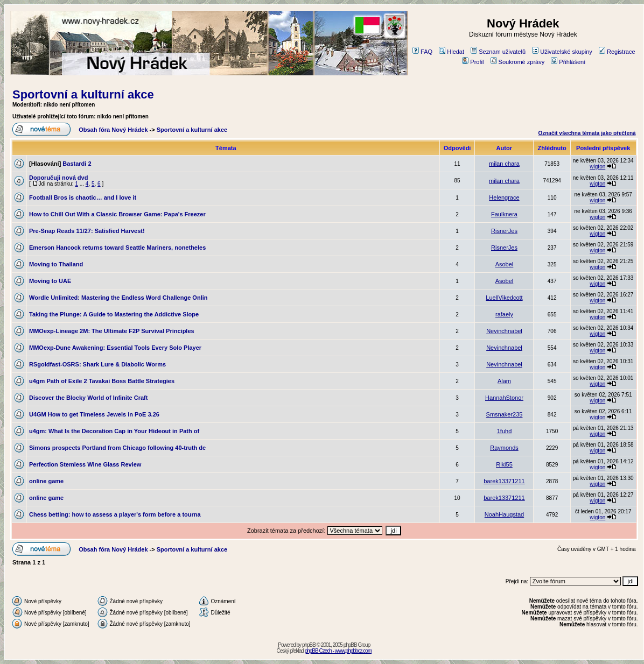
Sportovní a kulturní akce (83, 94)
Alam (504, 381)
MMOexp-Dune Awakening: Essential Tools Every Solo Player (115, 348)
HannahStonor (504, 398)
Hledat (451, 52)
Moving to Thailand (56, 264)
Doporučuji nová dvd (58, 178)
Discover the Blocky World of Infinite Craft (88, 398)
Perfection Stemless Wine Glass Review (85, 464)
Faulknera (504, 214)
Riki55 (504, 464)
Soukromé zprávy (518, 62)
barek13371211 (504, 481)
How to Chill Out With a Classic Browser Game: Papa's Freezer (117, 214)
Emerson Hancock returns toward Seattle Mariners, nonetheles (117, 248)
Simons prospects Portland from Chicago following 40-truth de (117, 448)
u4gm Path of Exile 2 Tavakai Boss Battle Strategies (102, 381)
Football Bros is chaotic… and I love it (83, 197)
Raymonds (504, 448)
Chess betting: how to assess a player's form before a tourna (115, 514)
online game (46, 481)
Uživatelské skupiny (562, 52)
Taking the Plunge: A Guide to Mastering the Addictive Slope (114, 314)
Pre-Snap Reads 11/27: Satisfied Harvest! (87, 231)
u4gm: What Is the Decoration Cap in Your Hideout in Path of (114, 431)
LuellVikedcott (504, 298)
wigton (597, 167)
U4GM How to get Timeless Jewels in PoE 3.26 (94, 414)
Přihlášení (568, 62)
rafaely (504, 314)
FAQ (422, 52)
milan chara (504, 164)
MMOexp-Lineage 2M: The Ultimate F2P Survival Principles (112, 331)
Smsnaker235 (505, 414)
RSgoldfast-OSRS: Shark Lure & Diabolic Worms (97, 364)
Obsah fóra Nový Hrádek (113, 130)
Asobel (505, 264)
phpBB (309, 645)
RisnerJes (504, 231)
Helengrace (504, 197)
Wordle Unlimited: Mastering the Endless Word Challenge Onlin (118, 298)
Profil (473, 62)
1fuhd (505, 431)
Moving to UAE (50, 281)
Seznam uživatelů (498, 52)
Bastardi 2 (77, 164)
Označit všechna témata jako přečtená (587, 133)
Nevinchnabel (504, 331)
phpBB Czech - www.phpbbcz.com (338, 651)
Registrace (617, 52)
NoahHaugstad (504, 514)
